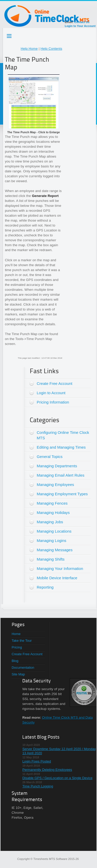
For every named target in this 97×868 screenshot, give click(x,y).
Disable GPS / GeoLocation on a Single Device (57, 778)
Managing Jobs (50, 522)
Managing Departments (57, 466)
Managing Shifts (51, 559)
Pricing (17, 647)
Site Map (18, 674)
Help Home (29, 49)
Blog (15, 661)
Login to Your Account (80, 26)
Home (16, 634)
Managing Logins (51, 541)
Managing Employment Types (62, 494)
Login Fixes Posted (37, 761)
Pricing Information (53, 402)
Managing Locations (54, 531)
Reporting (45, 587)
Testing (10, 35)
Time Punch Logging (38, 786)
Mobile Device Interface (57, 578)
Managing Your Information (60, 569)
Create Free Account (55, 383)
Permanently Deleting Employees (47, 770)
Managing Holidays (53, 513)
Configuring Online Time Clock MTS (63, 435)
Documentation (23, 668)
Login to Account (51, 393)
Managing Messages (55, 550)
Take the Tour (22, 641)
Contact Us (82, 22)
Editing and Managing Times (61, 447)
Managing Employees (55, 485)
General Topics (50, 457)
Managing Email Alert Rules (61, 475)
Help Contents (51, 49)
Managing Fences (52, 503)
